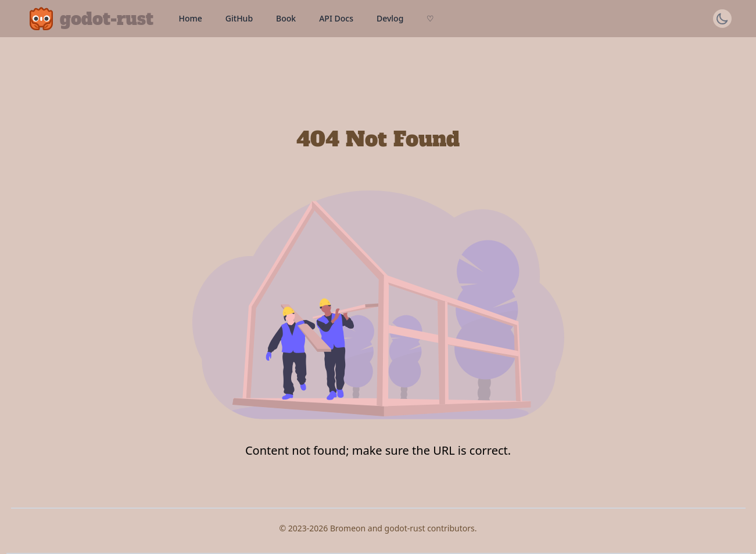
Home (191, 18)
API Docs (336, 18)
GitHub (239, 18)
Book (286, 18)
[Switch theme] (722, 19)
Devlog (390, 18)
